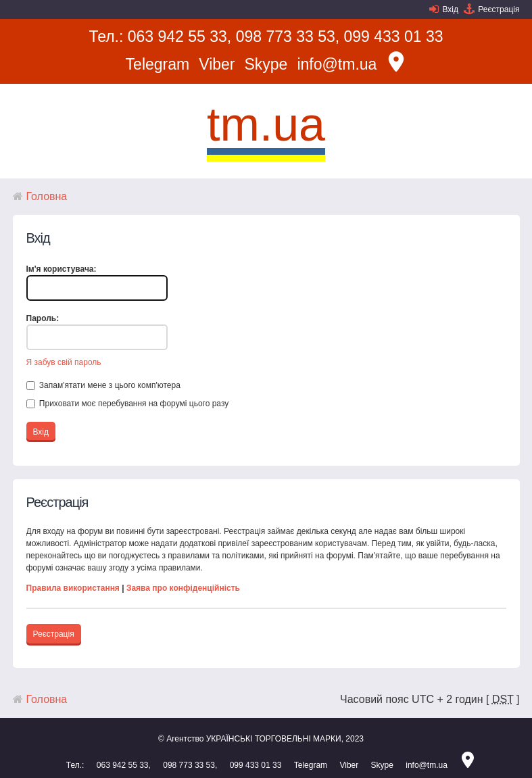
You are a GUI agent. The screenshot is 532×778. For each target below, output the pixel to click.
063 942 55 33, (179, 37)
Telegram (158, 64)
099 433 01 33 (394, 37)
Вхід (450, 9)
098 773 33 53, (288, 37)
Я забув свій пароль (64, 362)
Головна (47, 196)
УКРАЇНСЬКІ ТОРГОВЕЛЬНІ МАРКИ (274, 739)
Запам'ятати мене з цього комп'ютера (103, 385)
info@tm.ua (337, 64)
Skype (266, 64)
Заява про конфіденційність (183, 588)
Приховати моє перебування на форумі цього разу (128, 404)
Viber (217, 64)
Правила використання (73, 588)
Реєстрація (499, 9)
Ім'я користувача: (62, 269)
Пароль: (43, 318)
